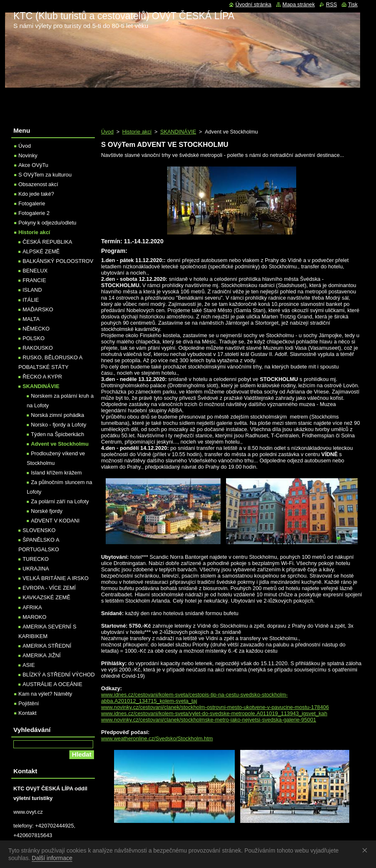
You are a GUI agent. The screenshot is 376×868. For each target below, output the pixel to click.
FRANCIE (34, 280)
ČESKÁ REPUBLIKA (47, 242)
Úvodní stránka (253, 4)
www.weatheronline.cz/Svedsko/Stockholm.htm (157, 738)
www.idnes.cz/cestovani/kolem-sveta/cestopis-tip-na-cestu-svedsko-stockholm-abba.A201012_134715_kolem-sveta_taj (194, 698)
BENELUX (35, 271)
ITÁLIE (31, 300)
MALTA (31, 319)
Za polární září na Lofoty (60, 501)
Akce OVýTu (33, 165)
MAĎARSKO (38, 309)
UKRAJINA (36, 569)
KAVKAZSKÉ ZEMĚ (46, 597)
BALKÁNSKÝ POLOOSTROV (58, 261)
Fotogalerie (32, 203)
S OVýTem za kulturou (45, 175)
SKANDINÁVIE (178, 132)
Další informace (52, 858)
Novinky (28, 155)
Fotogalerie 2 (34, 213)
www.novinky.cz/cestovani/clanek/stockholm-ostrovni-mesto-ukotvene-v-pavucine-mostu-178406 (215, 707)
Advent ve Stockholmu (60, 444)
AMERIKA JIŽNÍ (42, 655)
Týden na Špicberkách (57, 434)
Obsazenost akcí (38, 184)
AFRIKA (32, 607)
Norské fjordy (47, 511)
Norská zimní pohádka (57, 415)
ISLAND (32, 290)
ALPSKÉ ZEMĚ (41, 251)
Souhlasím (366, 850)
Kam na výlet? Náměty (45, 694)
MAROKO (34, 617)
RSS (331, 4)
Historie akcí (137, 132)
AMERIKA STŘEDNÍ (47, 646)
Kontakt (27, 713)
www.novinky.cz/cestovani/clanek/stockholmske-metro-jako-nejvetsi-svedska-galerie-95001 (209, 720)
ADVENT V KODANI (55, 521)
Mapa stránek (299, 4)
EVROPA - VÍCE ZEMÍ (49, 588)
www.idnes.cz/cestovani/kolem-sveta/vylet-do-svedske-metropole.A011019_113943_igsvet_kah (214, 713)
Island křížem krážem (56, 473)
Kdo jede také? (36, 194)
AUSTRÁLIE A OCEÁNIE (52, 684)
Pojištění (29, 703)
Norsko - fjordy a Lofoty (58, 425)
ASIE (29, 665)
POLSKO (34, 338)
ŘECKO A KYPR (42, 377)
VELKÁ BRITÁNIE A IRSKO (56, 578)
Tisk (353, 4)
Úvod (107, 132)
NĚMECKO (36, 329)
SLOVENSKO (39, 530)
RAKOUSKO (38, 348)
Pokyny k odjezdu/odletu (47, 223)
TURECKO (36, 559)
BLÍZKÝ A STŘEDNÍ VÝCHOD (59, 675)
